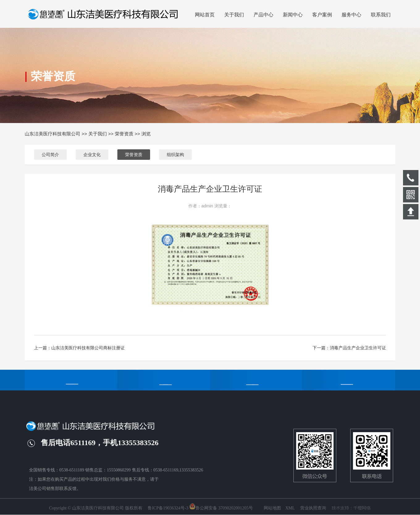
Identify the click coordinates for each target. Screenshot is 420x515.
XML (290, 508)
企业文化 (92, 155)
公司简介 (50, 155)
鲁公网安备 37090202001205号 (221, 508)
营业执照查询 (313, 508)
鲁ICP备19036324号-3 (168, 508)
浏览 (146, 134)
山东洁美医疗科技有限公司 (52, 134)
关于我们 (98, 134)
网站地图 (272, 508)
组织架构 (175, 155)
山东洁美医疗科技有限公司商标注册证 (88, 348)
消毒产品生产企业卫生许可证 (358, 348)
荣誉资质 (124, 134)
